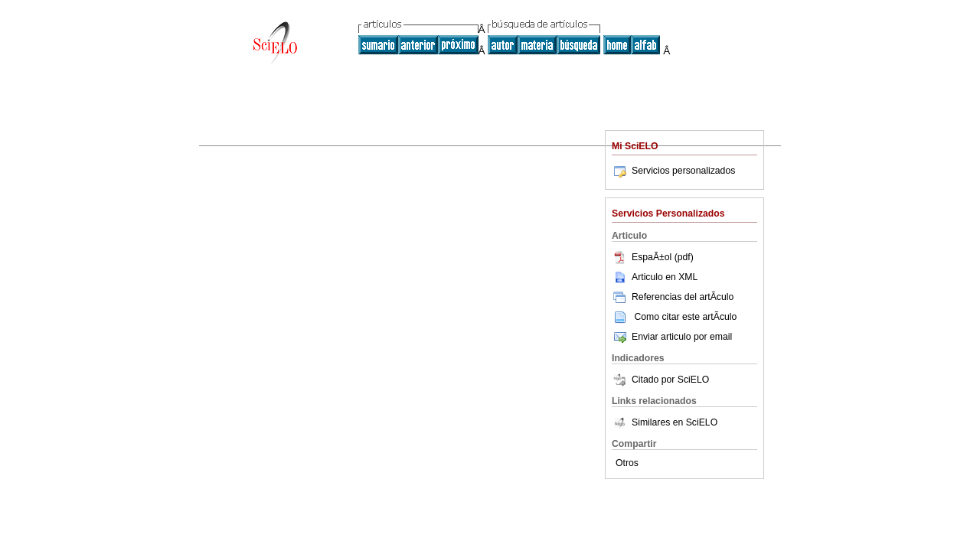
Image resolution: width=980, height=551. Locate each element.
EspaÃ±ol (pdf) (653, 257)
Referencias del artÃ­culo (673, 297)
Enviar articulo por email (672, 337)
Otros (627, 463)
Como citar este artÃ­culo (685, 317)
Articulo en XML (655, 277)
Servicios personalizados (673, 171)
